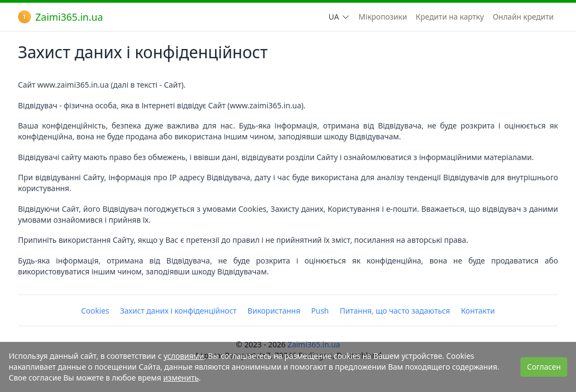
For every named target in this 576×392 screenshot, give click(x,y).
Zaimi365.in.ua (60, 17)
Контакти (478, 311)
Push (320, 311)
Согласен (544, 367)
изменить (181, 378)
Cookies (95, 311)
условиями (183, 356)
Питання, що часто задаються (395, 311)
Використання (274, 311)
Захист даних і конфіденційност (179, 311)
